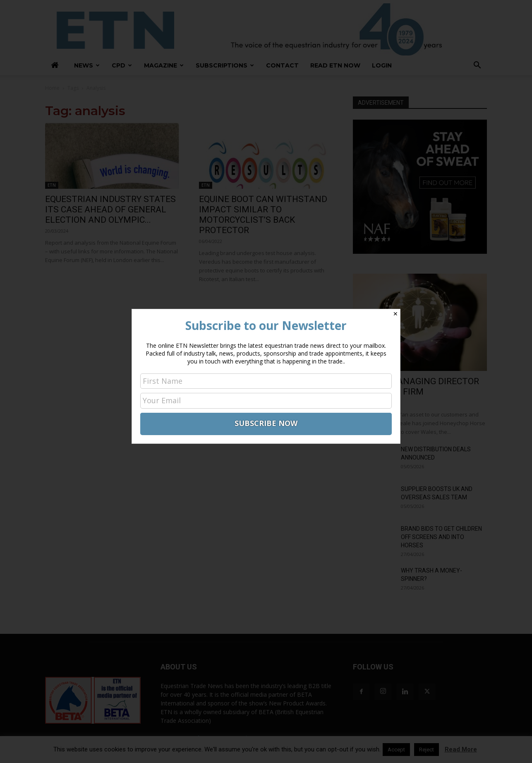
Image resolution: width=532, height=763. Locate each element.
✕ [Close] (395, 314)
